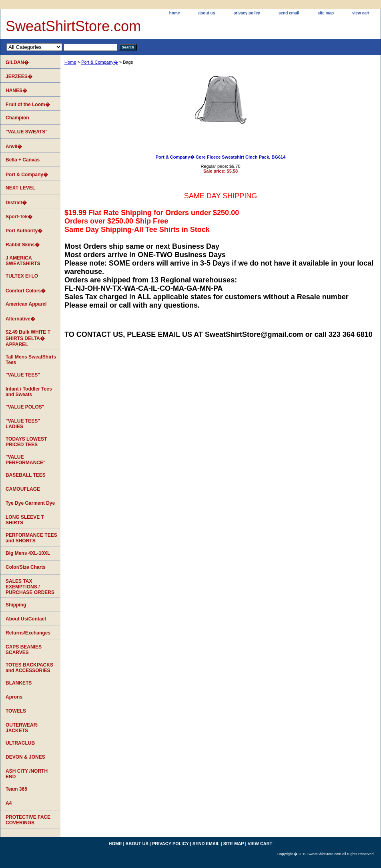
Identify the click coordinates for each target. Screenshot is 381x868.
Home (70, 62)
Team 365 (16, 789)
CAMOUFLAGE (23, 489)
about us (207, 13)
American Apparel (26, 304)
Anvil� (14, 147)
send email (289, 13)
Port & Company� (100, 62)
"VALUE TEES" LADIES (23, 424)
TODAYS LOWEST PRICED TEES (26, 442)
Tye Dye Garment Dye (30, 503)
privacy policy (247, 13)
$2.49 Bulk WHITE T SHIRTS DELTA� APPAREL (28, 338)
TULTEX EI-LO (22, 276)
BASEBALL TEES (26, 475)
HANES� (16, 91)
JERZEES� (19, 77)
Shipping (16, 605)
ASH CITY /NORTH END (27, 774)
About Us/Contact (26, 619)
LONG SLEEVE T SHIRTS (25, 520)
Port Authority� (24, 231)
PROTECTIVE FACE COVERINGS (28, 820)
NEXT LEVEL (20, 188)
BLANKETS (19, 683)
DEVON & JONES (25, 757)
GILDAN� (17, 62)
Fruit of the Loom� (28, 105)
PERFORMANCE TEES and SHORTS (31, 538)
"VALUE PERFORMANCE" (26, 460)
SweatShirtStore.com (73, 26)
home (175, 13)
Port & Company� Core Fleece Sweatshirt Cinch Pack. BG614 (221, 157)
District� (16, 203)
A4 (9, 803)
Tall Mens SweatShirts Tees (31, 360)
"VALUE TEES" (23, 375)
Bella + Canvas (23, 160)
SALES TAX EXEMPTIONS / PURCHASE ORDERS (30, 587)
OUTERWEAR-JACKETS (22, 728)
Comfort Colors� (26, 291)
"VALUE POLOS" (25, 407)
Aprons (14, 697)
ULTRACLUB (20, 743)
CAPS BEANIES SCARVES (24, 650)
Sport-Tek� (19, 217)
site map (326, 13)
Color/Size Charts (26, 567)
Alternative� (20, 319)
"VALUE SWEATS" (27, 132)
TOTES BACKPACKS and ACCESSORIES (29, 668)
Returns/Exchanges (28, 633)
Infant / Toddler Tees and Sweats (29, 392)
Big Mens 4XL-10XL (28, 553)
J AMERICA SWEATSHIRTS (23, 261)
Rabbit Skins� (23, 245)
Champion (17, 118)
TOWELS (16, 711)
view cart (361, 13)
